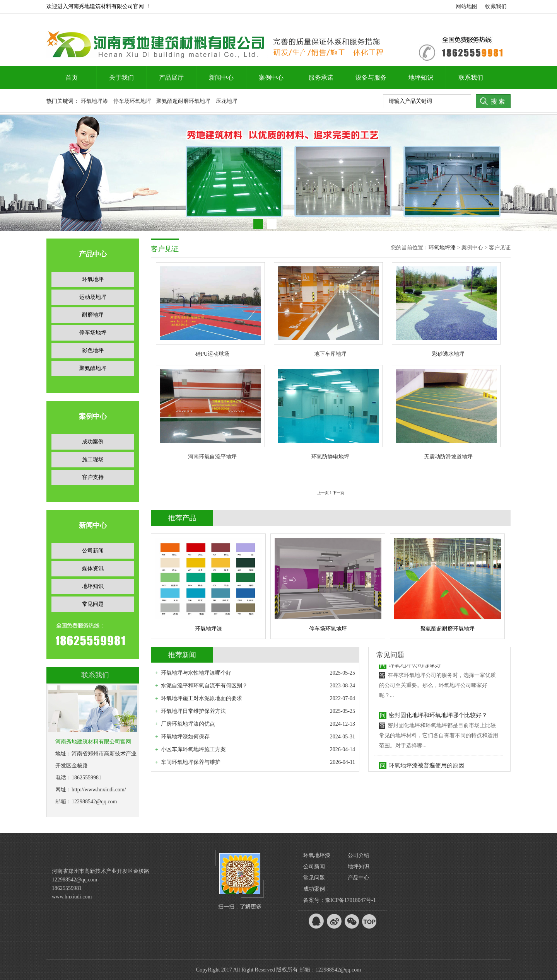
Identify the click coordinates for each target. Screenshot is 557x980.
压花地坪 (227, 101)
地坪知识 (421, 78)
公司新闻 (93, 551)
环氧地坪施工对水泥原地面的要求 (202, 698)
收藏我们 (496, 6)
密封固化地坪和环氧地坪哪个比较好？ (438, 720)
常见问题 (93, 604)
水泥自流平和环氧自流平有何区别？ (204, 686)
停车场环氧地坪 (132, 101)
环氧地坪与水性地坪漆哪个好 (196, 673)
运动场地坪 (93, 297)
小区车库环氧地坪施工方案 (193, 749)
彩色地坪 (93, 350)
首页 (72, 78)
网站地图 (466, 6)
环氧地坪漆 (94, 101)
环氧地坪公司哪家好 (415, 670)
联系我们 (471, 78)
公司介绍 (359, 855)
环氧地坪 (93, 279)
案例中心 (271, 78)
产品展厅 (171, 78)
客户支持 (93, 477)
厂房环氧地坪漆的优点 (188, 724)
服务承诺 (321, 78)
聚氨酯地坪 (93, 368)
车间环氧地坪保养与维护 (191, 762)
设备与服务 (371, 78)
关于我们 (121, 78)
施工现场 (93, 459)
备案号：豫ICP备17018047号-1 (339, 900)
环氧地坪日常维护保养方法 (193, 711)
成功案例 (93, 442)
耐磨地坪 (93, 315)
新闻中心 (221, 78)
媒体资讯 (93, 568)
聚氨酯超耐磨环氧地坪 (183, 101)
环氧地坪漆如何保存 (185, 737)
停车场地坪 (93, 333)
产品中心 (359, 878)
